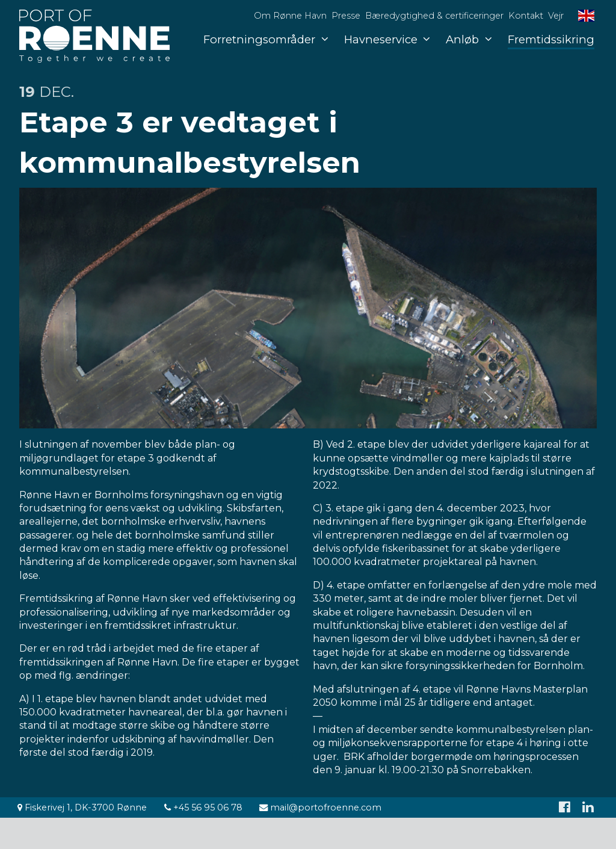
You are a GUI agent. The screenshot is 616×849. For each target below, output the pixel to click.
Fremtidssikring (551, 39)
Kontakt (526, 16)
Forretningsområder (266, 39)
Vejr (556, 16)
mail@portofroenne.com (320, 807)
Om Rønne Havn (290, 16)
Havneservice (387, 39)
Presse (346, 16)
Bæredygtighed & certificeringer (434, 16)
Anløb (469, 39)
